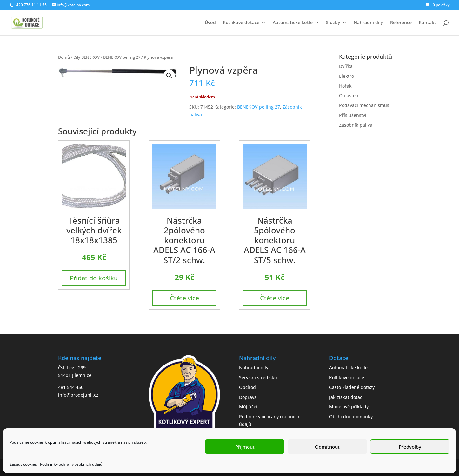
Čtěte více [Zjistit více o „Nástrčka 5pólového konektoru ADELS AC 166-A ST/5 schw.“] (275, 298)
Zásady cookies (23, 464)
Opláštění (349, 95)
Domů (64, 57)
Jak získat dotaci (346, 397)
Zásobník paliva (356, 125)
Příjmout (245, 447)
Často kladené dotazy (352, 387)
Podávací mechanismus (364, 105)
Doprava (248, 397)
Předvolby (410, 447)
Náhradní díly (368, 23)
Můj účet (248, 407)
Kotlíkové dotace (241, 23)
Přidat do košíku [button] (94, 278)
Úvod (210, 23)
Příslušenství (353, 115)
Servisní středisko (258, 377)
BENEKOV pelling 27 (122, 57)
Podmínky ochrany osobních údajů (72, 464)
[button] (169, 76)
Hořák (345, 86)
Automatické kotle (293, 23)
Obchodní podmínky (351, 416)
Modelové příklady (349, 407)
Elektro (346, 76)
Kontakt (427, 23)
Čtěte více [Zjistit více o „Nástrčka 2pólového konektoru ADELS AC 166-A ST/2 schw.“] (184, 298)
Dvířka (346, 66)
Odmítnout (327, 447)
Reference (401, 23)
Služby (333, 23)
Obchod (247, 387)
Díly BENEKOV (86, 57)
